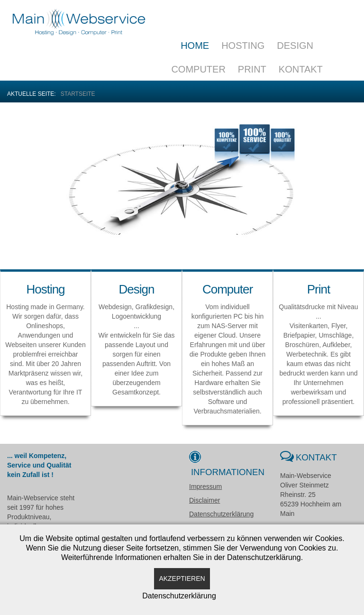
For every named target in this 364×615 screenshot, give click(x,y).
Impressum (205, 486)
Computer (198, 69)
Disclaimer (205, 500)
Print (252, 69)
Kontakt (301, 69)
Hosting (243, 46)
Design (295, 46)
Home (195, 46)
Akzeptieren (182, 578)
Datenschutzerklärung (221, 514)
